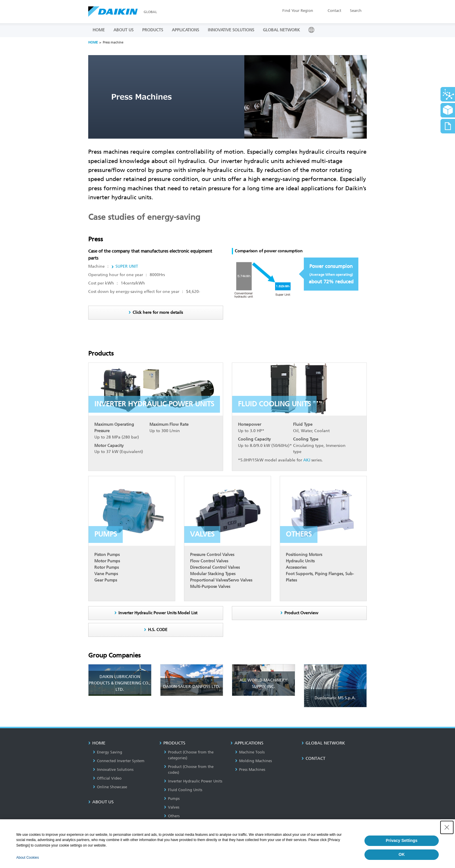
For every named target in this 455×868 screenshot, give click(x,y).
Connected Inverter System (119, 761)
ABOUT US (123, 30)
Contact (334, 11)
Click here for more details (158, 312)
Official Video (107, 778)
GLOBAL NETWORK (281, 30)
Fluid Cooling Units (183, 790)
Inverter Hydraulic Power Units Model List (158, 613)
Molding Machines (253, 761)
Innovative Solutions (113, 770)
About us (101, 802)
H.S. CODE (158, 630)
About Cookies (28, 858)
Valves (172, 807)
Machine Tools (250, 752)
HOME (99, 30)
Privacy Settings (402, 840)
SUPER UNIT (127, 266)
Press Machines (250, 770)
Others (172, 816)
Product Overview (301, 613)
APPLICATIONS (185, 30)
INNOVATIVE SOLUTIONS (231, 30)
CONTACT (313, 758)
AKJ (307, 460)
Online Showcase (110, 787)
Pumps (172, 799)
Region (298, 11)
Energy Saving (108, 752)
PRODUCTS (153, 30)
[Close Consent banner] (447, 827)
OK (402, 854)
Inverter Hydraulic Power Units (193, 781)
